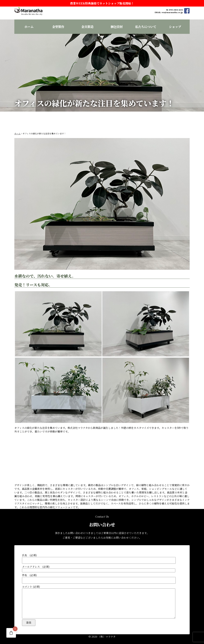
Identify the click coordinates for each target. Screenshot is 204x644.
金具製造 (87, 27)
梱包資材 (117, 27)
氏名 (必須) (102, 552)
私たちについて (146, 27)
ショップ (175, 27)
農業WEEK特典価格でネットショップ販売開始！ (102, 3)
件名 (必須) (102, 572)
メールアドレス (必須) (102, 562)
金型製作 (58, 27)
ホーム (29, 27)
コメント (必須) (102, 598)
